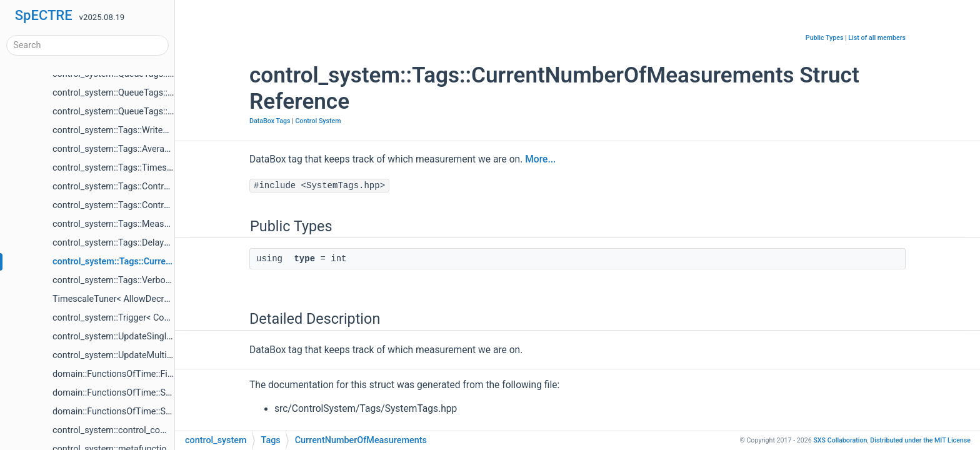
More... (540, 159)
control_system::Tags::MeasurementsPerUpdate (148, 224)
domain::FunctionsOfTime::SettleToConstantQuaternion (163, 412)
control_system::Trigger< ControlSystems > (138, 318)
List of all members (877, 38)
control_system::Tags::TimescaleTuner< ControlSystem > (166, 168)
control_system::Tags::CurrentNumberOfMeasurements (164, 262)
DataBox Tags (270, 121)
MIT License (920, 440)
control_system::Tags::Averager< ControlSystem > (151, 149)
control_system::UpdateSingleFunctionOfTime (144, 337)
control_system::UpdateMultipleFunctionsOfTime (150, 355)
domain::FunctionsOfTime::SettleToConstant (141, 393)
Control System (318, 121)
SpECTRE (44, 15)
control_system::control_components (127, 430)
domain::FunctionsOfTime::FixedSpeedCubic (141, 374)
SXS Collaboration (840, 440)
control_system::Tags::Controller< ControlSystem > (153, 187)
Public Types (825, 38)
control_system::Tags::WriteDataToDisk (131, 130)
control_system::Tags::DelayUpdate (122, 243)
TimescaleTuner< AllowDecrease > (121, 299)
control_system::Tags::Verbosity (116, 280)
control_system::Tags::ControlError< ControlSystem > (158, 205)
